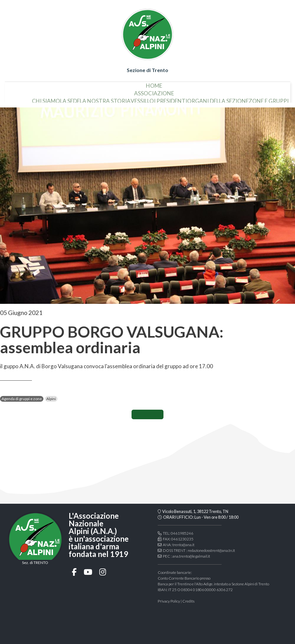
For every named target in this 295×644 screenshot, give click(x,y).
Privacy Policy (169, 601)
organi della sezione (218, 98)
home (154, 83)
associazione (154, 91)
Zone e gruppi (269, 98)
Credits (188, 601)
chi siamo (46, 98)
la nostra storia (105, 98)
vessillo (142, 98)
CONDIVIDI (147, 414)
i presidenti (170, 98)
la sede (70, 98)
